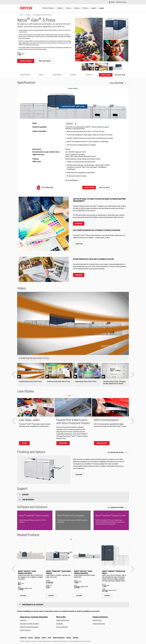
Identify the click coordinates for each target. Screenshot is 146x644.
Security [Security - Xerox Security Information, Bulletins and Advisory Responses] (69, 638)
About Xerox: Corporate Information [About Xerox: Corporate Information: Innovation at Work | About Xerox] (34, 617)
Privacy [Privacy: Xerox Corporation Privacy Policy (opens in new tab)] (44, 638)
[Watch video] (73, 423)
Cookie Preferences (59, 638)
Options (73, 75)
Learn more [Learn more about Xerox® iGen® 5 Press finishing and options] (79, 475)
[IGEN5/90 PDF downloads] (45, 188)
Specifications (25, 75)
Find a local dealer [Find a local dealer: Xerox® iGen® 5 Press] (45, 61)
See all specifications (117, 83)
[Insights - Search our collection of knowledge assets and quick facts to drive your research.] (102, 8)
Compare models (73, 88)
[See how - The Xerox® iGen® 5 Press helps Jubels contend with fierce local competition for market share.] (36, 423)
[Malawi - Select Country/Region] (112, 2)
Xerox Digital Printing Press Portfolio (43, 15)
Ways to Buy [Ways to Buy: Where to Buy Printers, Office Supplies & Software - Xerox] (61, 617)
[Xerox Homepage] (27, 8)
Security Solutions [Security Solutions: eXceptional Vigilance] (25, 630)
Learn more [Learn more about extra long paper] (79, 275)
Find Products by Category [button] (33, 605)
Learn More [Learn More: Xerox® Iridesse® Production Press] (107, 596)
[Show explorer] (115, 67)
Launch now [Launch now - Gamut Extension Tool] (79, 244)
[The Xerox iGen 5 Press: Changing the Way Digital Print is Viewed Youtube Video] (115, 375)
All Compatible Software (116, 507)
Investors (37, 638)
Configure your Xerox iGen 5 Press (73, 106)
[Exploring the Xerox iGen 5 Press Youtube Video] (87, 375)
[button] (15, 375)
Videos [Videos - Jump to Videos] (41, 75)
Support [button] (25, 495)
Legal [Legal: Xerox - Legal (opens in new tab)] (49, 638)
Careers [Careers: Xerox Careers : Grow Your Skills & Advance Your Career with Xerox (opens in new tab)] (30, 638)
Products (28, 15)
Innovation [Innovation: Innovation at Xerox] (23, 620)
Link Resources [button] (28, 500)
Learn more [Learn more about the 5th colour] (79, 224)
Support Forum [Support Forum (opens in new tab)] (97, 620)
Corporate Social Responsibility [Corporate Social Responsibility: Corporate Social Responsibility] (29, 627)
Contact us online (26, 61)
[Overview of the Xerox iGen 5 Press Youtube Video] (59, 375)
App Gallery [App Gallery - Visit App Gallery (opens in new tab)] (60, 624)
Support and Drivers (100, 617)
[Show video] (102, 67)
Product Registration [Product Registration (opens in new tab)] (99, 624)
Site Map (76, 638)
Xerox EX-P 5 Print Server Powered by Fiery (81, 156)
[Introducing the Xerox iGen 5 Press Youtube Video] (31, 375)
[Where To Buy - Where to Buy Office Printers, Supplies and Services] (121, 2)
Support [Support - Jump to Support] (89, 75)
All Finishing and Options (116, 452)
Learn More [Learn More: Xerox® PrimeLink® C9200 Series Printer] (51, 596)
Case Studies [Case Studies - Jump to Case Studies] (57, 75)
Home (21, 15)
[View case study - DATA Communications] (110, 423)
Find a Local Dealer (62, 627)
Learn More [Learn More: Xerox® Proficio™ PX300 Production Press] (23, 596)
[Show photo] (88, 67)
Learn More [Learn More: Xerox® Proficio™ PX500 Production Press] (79, 596)
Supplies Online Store (63, 620)
